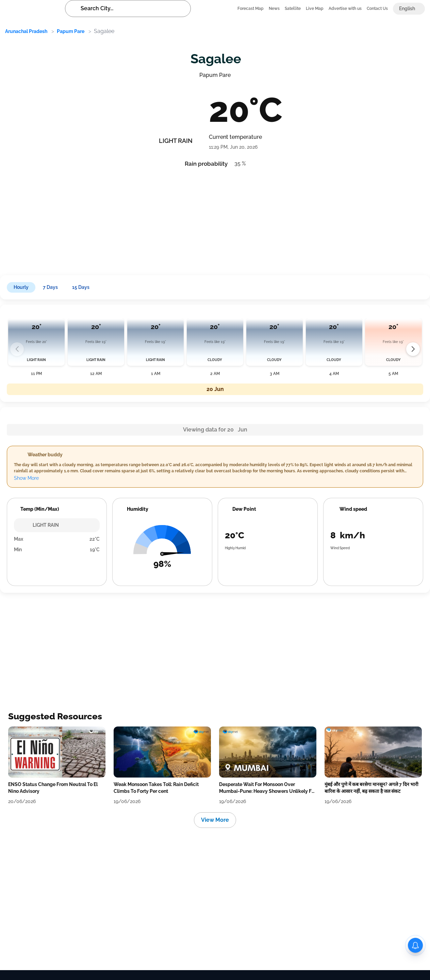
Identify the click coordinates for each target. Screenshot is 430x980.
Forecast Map (251, 9)
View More (215, 820)
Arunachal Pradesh (26, 31)
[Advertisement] (208, 219)
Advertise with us (345, 9)
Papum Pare (71, 31)
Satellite (293, 9)
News (274, 9)
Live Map (315, 9)
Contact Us (377, 9)
